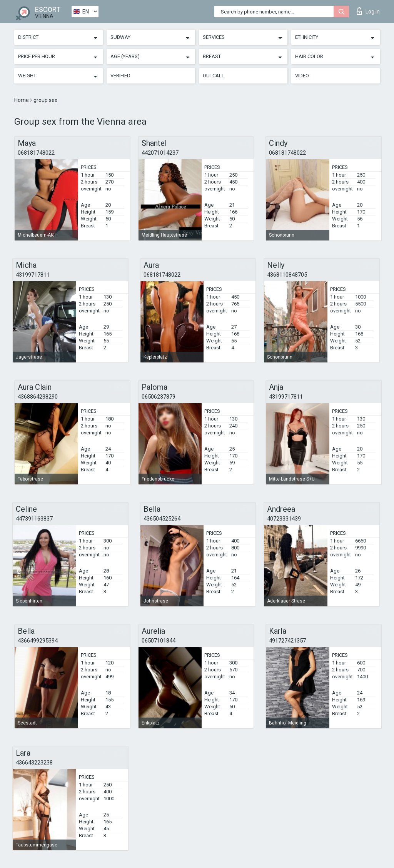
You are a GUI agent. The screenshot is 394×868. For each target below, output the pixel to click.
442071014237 (160, 153)
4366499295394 (38, 641)
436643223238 (34, 763)
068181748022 (36, 153)
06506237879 (159, 397)
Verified (120, 76)
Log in (368, 11)
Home (22, 100)
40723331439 (284, 519)
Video (302, 76)
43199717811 (33, 275)
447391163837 (34, 519)
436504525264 (162, 519)
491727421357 (287, 641)
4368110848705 (287, 275)
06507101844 (159, 641)
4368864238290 (38, 397)
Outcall (214, 76)
